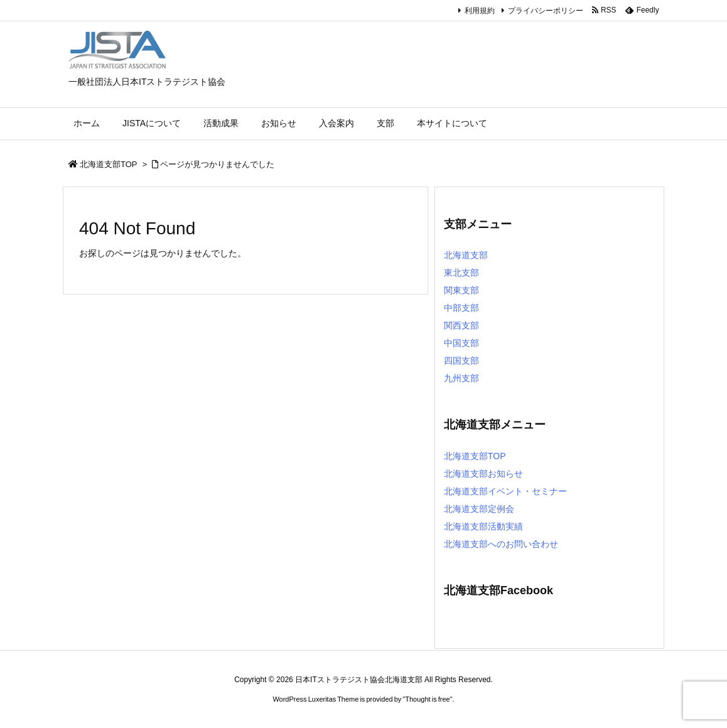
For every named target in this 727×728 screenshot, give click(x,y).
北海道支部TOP (109, 164)
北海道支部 (466, 255)
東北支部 (461, 273)
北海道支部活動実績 (483, 526)
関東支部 (461, 290)
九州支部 (461, 378)
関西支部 (461, 325)
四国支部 (461, 361)
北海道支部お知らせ (483, 474)
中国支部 (461, 343)
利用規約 (480, 11)
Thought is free (427, 699)
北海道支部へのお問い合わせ (501, 544)
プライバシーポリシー (546, 11)
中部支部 (461, 308)
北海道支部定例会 (479, 509)
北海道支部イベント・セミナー (505, 491)
